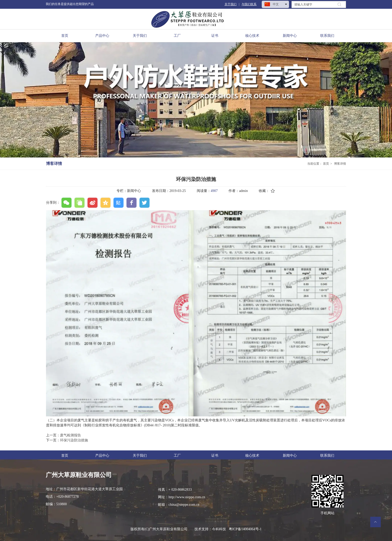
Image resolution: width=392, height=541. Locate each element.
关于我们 (140, 456)
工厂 (177, 456)
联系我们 (327, 456)
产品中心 (102, 456)
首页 (326, 164)
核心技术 (252, 456)
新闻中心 (290, 456)
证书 (215, 456)
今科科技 (219, 529)
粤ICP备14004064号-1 (245, 529)
